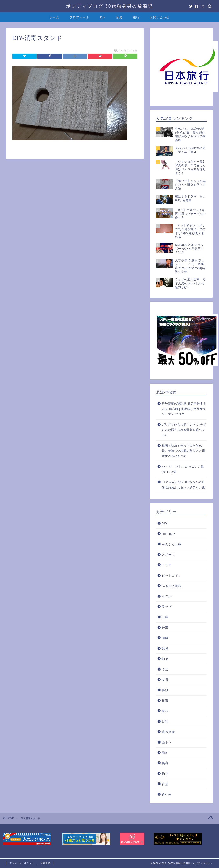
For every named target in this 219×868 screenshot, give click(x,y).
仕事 (165, 628)
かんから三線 (172, 544)
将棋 (165, 690)
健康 (165, 638)
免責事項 (45, 863)
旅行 (136, 17)
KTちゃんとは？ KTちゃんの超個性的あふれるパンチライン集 (183, 485)
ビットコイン (172, 575)
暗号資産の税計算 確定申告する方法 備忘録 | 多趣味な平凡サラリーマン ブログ (184, 409)
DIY (103, 17)
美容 (165, 763)
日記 (165, 721)
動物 (165, 659)
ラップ (167, 607)
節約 (165, 753)
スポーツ (168, 554)
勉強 (165, 648)
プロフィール (79, 17)
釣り (165, 774)
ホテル (167, 596)
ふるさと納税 (172, 586)
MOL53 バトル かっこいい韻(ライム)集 (183, 469)
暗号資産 (168, 732)
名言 (165, 669)
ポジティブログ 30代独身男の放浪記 (109, 6)
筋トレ (167, 742)
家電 (165, 680)
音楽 (119, 17)
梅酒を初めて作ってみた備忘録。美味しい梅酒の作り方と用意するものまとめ (183, 451)
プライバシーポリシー (22, 863)
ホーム (54, 17)
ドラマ (167, 565)
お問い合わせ (160, 17)
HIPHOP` (169, 534)
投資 (165, 701)
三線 (165, 617)
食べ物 (167, 794)
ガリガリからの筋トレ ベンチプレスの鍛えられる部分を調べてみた (184, 430)
